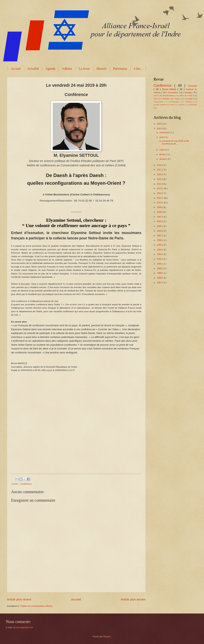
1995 (160, 245)
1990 (160, 268)
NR (182, 96)
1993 (160, 254)
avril (162, 137)
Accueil (16, 69)
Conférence (26, 484)
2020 (160, 124)
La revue (84, 69)
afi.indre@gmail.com (23, 627)
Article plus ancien (133, 599)
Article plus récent (19, 599)
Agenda (50, 69)
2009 (160, 207)
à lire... (138, 69)
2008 (160, 212)
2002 (160, 231)
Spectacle (193, 105)
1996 (160, 240)
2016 (160, 174)
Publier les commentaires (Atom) (36, 606)
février (163, 154)
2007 (160, 217)
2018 (160, 165)
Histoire (102, 69)
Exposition (173, 92)
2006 (160, 221)
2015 (160, 179)
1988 (160, 278)
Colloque (189, 102)
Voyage (188, 92)
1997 (160, 236)
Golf (156, 99)
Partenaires (120, 69)
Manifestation (169, 96)
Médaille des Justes (171, 99)
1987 (160, 283)
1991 (160, 264)
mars (162, 150)
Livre (156, 96)
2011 (160, 198)
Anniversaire (159, 102)
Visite (191, 96)
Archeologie (175, 102)
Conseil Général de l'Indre (164, 105)
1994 (160, 250)
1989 (160, 273)
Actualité (33, 69)
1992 (160, 259)
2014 (160, 184)
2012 (160, 193)
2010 (160, 203)
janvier (163, 159)
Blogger (107, 636)
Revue (182, 105)
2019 (160, 128)
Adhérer (67, 69)
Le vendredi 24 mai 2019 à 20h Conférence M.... (174, 142)
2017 (160, 170)
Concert (193, 86)
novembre (165, 132)
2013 (160, 188)
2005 (160, 226)
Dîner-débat (170, 89)
